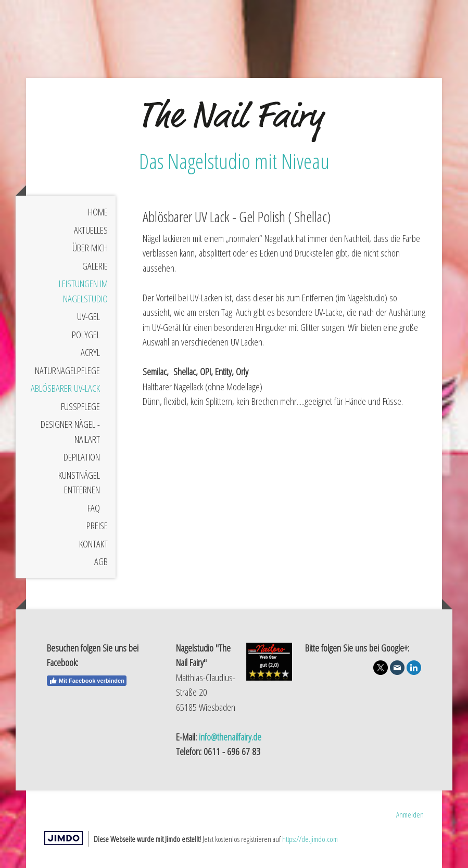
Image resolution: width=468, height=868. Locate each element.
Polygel (86, 335)
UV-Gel (88, 316)
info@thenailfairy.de (230, 737)
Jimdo (64, 838)
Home (98, 212)
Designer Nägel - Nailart (70, 432)
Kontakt (93, 544)
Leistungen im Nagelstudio (83, 291)
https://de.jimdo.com (310, 839)
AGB (101, 561)
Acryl (90, 352)
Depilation (82, 457)
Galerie (95, 266)
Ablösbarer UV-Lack (65, 388)
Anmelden (410, 814)
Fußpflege (80, 406)
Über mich (90, 248)
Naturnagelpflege (67, 371)
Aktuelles (91, 230)
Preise (97, 526)
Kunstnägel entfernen (79, 483)
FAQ (94, 508)
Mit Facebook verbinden (87, 681)
